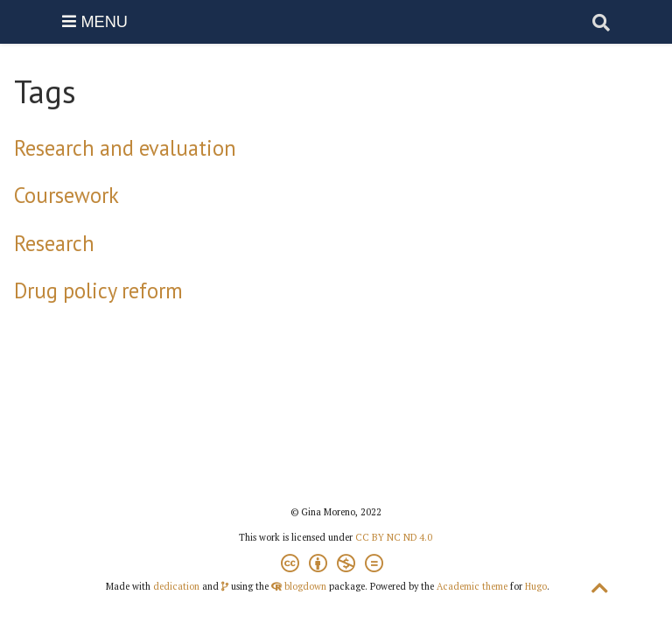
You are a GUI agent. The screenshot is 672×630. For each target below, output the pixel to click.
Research (54, 243)
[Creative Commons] (336, 566)
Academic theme (472, 586)
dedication (176, 586)
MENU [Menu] (95, 22)
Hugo (536, 586)
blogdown (305, 586)
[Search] (601, 22)
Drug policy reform (98, 290)
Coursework (66, 195)
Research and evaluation (125, 148)
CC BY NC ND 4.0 (394, 537)
